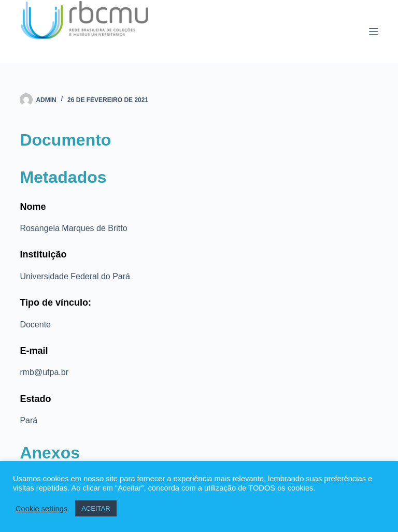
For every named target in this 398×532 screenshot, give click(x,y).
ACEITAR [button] (96, 508)
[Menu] (374, 32)
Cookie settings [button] (41, 509)
